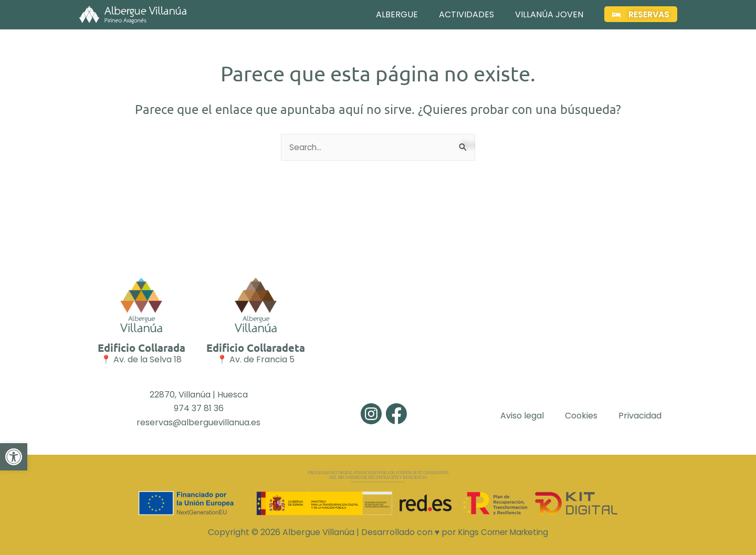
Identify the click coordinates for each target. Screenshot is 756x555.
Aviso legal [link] (522, 416)
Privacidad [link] (640, 416)
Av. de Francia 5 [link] (262, 360)
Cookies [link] (581, 416)
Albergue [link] (397, 14)
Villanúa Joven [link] (549, 14)
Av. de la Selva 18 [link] (148, 360)
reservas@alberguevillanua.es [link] (198, 422)
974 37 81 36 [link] (199, 408)
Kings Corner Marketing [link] (503, 532)
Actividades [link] (466, 14)
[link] (14, 471)
